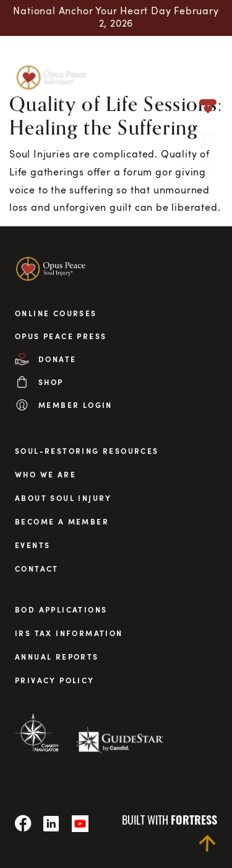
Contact (37, 569)
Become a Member (62, 521)
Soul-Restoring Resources (87, 451)
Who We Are (45, 474)
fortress (194, 820)
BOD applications (61, 609)
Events (32, 545)
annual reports (57, 657)
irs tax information (69, 633)
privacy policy (55, 680)
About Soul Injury (63, 498)
